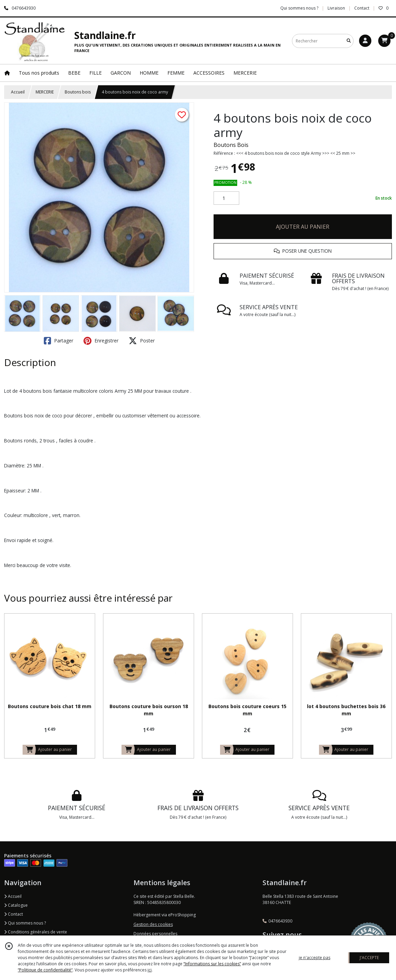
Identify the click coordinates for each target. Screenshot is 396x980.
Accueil (18, 92)
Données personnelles (155, 934)
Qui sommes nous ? (25, 923)
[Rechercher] (349, 41)
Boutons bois (78, 92)
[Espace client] (365, 41)
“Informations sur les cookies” (212, 964)
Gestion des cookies (153, 924)
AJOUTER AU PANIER (303, 227)
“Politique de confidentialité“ (45, 970)
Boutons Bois (231, 145)
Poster (142, 341)
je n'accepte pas (315, 958)
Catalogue (16, 905)
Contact (362, 8)
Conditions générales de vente (36, 932)
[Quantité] (226, 198)
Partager (59, 341)
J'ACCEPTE (369, 958)
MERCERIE (45, 92)
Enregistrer (101, 341)
